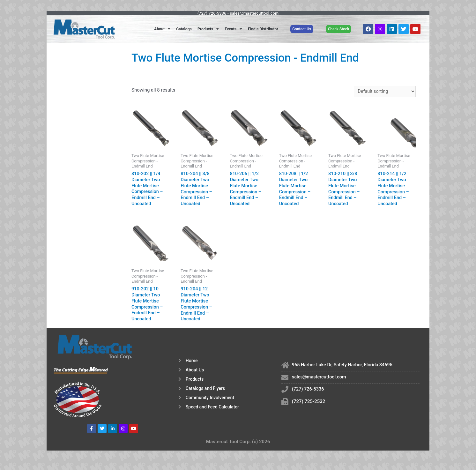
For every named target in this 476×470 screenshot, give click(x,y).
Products (208, 29)
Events (233, 29)
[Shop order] (384, 92)
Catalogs (184, 29)
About (162, 29)
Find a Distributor (263, 29)
